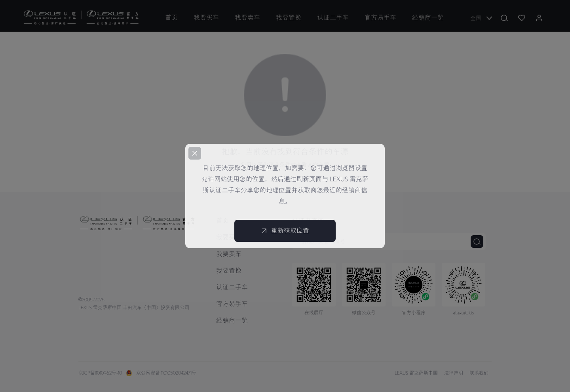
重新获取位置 (285, 231)
